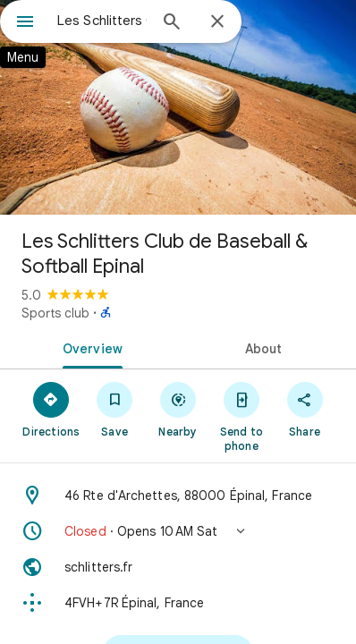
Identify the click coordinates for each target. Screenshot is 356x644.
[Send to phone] (241, 416)
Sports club (55, 313)
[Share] (305, 409)
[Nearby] (178, 409)
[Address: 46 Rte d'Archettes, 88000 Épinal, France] (178, 496)
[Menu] (25, 23)
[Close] (217, 22)
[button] (178, 531)
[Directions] (51, 409)
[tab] (89, 347)
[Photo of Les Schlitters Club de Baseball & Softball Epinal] (178, 107)
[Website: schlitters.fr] (178, 567)
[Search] (172, 23)
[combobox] (102, 21)
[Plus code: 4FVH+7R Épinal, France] (178, 603)
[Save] (115, 409)
